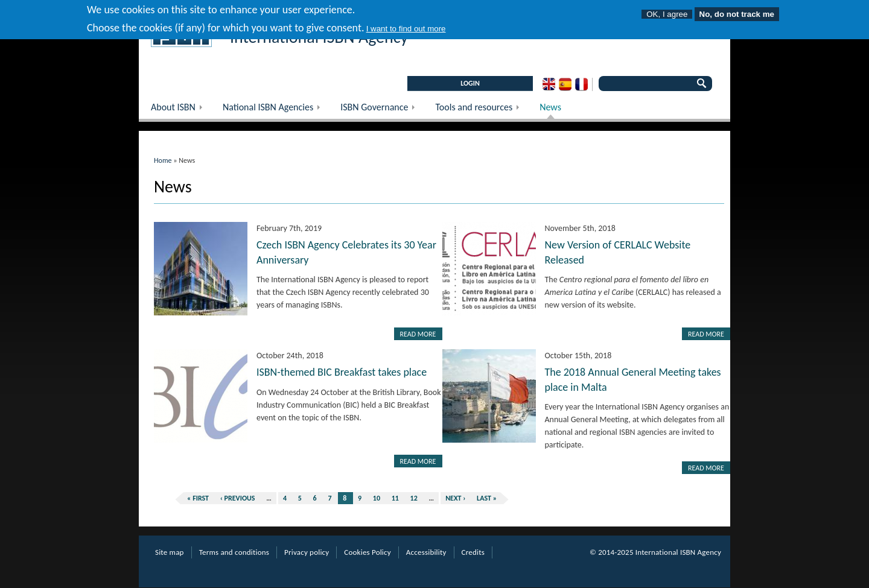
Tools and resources (481, 110)
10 (377, 498)
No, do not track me (737, 11)
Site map (170, 552)
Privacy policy (307, 552)
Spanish (565, 84)
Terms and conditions (234, 552)
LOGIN (470, 83)
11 (395, 498)
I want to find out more (406, 25)
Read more (418, 334)
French (581, 84)
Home (163, 160)
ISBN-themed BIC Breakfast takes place (342, 372)
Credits (473, 552)
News (550, 107)
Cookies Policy (368, 552)
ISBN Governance (382, 110)
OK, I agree (667, 11)
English (549, 84)
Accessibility (426, 552)
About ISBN (181, 110)
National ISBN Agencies (275, 110)
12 (414, 498)
